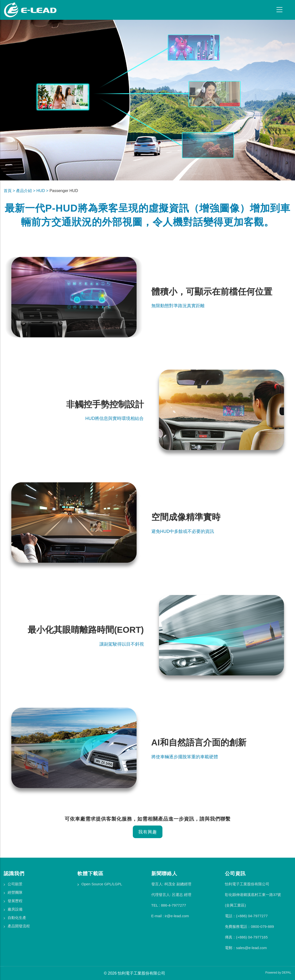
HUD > (43, 191)
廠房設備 (15, 909)
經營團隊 (15, 892)
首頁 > (10, 191)
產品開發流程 (19, 926)
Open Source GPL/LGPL (102, 884)
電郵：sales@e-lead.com (246, 948)
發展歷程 (15, 901)
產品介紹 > (26, 191)
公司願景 (15, 884)
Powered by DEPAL (278, 973)
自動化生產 (17, 918)
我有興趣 (148, 832)
